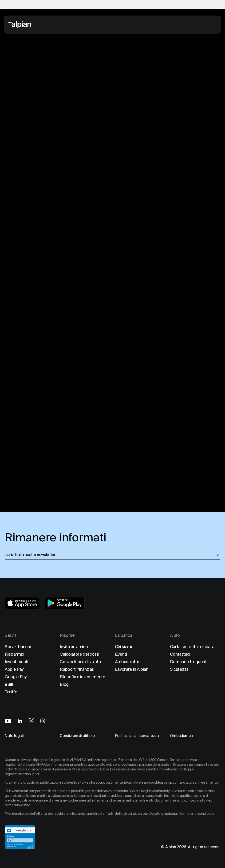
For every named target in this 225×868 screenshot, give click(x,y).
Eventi (121, 654)
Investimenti (16, 662)
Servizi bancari (18, 647)
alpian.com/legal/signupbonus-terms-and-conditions (174, 814)
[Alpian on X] (31, 721)
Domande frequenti (189, 662)
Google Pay (16, 677)
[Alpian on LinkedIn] (20, 721)
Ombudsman (181, 736)
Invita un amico (74, 647)
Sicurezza (179, 669)
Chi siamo (124, 647)
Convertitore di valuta (80, 662)
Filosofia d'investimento (82, 677)
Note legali (14, 736)
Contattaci (180, 654)
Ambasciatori (128, 662)
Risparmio (14, 654)
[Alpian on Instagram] (43, 721)
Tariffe (11, 692)
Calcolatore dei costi (79, 654)
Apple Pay (14, 669)
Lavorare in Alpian (132, 669)
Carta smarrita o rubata (192, 647)
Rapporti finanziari (77, 669)
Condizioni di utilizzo (77, 736)
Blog (64, 684)
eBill (9, 684)
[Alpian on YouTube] (8, 721)
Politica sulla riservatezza (137, 736)
